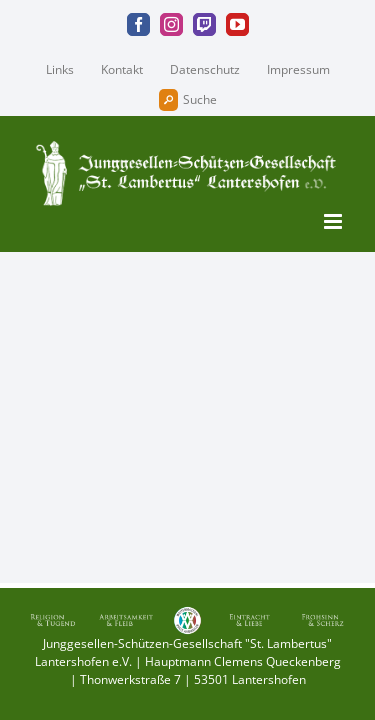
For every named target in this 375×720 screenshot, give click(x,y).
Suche (188, 100)
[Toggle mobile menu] (334, 221)
